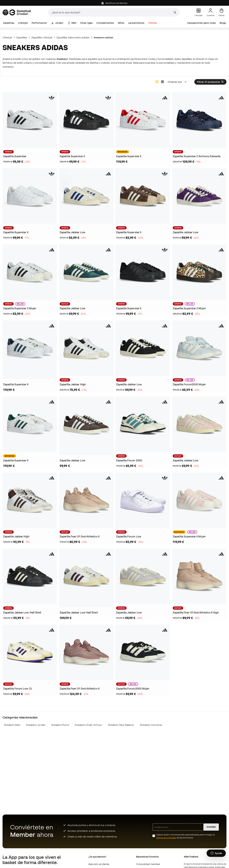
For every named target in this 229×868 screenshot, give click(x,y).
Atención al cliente (99, 864)
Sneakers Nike (12, 725)
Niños (121, 23)
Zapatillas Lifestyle (42, 37)
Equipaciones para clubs (202, 23)
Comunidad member (148, 864)
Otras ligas (86, 23)
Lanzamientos (136, 23)
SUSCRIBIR (211, 827)
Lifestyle (23, 23)
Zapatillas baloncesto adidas (73, 37)
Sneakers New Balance (121, 725)
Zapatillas (9, 23)
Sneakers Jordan (36, 725)
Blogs (223, 23)
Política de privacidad (166, 838)
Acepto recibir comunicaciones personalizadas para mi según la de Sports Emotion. (186, 836)
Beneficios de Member (115, 3)
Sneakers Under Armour (88, 725)
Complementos (105, 23)
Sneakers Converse (151, 725)
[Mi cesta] (221, 12)
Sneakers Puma (60, 725)
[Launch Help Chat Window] (216, 853)
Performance (39, 23)
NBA (72, 23)
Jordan (57, 23)
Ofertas (153, 23)
